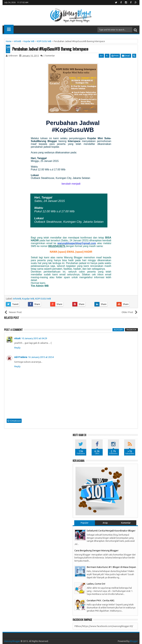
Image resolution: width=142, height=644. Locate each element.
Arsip (105, 523)
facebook (131, 330)
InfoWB (17, 299)
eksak (17, 338)
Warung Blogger (12, 641)
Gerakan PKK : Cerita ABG (101, 600)
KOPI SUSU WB (43, 299)
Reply (17, 348)
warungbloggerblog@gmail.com (77, 243)
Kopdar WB (28, 299)
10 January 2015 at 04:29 (34, 338)
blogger (118, 330)
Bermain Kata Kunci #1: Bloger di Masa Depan (111, 567)
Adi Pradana (21, 357)
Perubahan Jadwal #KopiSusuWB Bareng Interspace (50, 49)
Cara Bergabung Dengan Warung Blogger (96, 550)
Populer (85, 523)
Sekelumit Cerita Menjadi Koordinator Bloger (111, 531)
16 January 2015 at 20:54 (41, 357)
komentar (49, 56)
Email (126, 56)
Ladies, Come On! (96, 584)
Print (115, 56)
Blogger (134, 641)
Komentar (126, 523)
